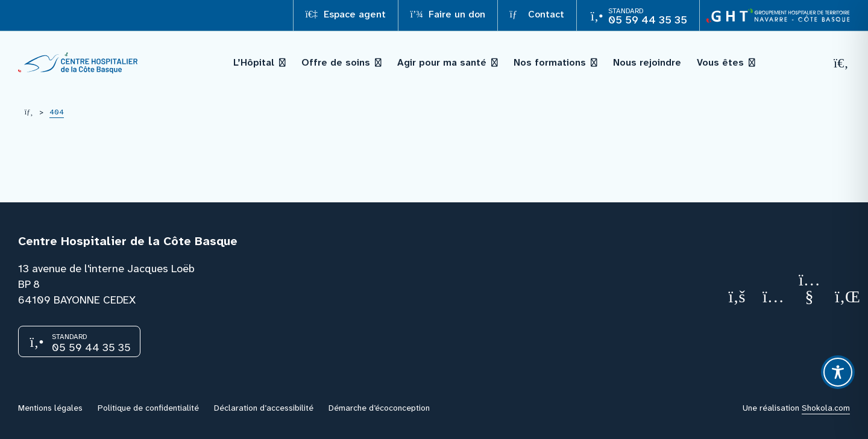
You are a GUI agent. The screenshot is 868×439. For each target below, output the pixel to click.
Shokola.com (826, 408)
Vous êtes (720, 62)
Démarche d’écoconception (379, 408)
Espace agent (346, 14)
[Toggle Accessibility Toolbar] (838, 372)
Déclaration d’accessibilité (264, 408)
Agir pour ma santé (442, 62)
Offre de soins (336, 62)
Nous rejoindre (647, 62)
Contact (537, 14)
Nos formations (550, 62)
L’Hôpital (254, 62)
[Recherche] (841, 63)
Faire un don (448, 14)
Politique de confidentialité (148, 408)
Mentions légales (50, 408)
